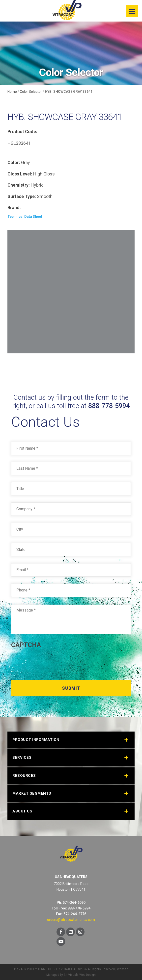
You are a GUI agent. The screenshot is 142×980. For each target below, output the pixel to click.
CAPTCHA (26, 645)
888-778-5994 (109, 406)
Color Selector (31, 92)
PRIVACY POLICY (26, 969)
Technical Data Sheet (25, 217)
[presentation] (49, 662)
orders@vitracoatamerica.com (71, 920)
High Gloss (44, 174)
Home (12, 92)
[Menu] (132, 11)
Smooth (45, 196)
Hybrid (37, 185)
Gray (26, 162)
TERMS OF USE (48, 969)
